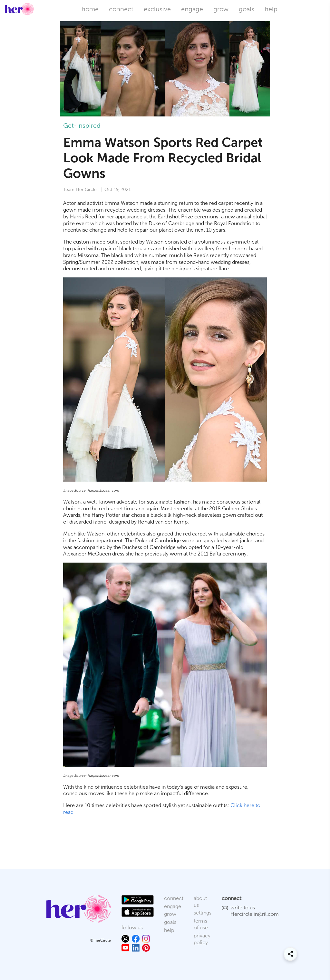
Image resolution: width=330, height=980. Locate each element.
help (271, 9)
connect (121, 9)
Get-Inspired (82, 125)
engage (192, 9)
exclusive (157, 9)
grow (221, 9)
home (90, 9)
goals (247, 9)
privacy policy (202, 939)
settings (203, 913)
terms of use (201, 924)
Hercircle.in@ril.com (255, 914)
